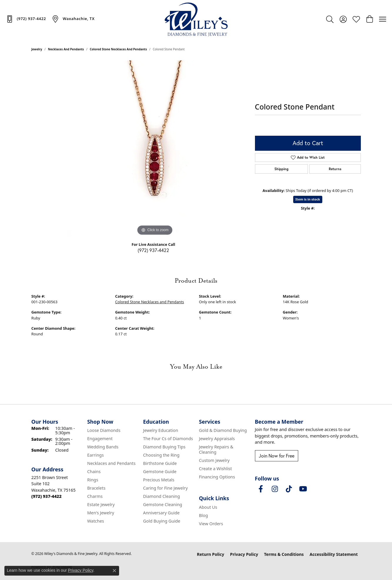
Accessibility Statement (334, 554)
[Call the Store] (47, 496)
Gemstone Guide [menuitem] (160, 472)
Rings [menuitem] (93, 480)
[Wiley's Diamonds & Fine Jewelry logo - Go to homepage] (196, 19)
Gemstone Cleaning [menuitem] (163, 504)
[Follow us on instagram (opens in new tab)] (275, 489)
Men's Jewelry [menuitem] (101, 513)
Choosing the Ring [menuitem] (161, 455)
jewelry (37, 49)
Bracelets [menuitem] (96, 488)
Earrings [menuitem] (96, 455)
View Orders (211, 524)
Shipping (281, 169)
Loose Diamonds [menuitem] (104, 430)
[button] (330, 19)
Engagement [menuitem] (100, 439)
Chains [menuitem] (94, 472)
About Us (208, 507)
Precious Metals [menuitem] (159, 480)
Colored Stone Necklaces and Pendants (118, 49)
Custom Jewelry (214, 460)
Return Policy (211, 554)
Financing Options (217, 477)
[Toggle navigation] (383, 19)
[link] (26, 19)
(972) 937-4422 (153, 250)
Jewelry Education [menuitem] (161, 430)
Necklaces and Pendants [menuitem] (111, 463)
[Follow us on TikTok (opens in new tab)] (289, 489)
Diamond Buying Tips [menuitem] (164, 447)
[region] (155, 149)
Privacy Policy (244, 554)
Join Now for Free (277, 456)
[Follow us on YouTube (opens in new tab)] (303, 489)
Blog (204, 515)
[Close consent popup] (114, 571)
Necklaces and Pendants (66, 49)
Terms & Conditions (284, 554)
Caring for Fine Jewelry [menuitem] (166, 488)
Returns (335, 169)
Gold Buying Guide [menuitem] (162, 521)
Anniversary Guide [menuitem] (161, 513)
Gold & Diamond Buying (223, 430)
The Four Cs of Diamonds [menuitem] (168, 439)
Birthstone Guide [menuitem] (160, 463)
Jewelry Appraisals (217, 439)
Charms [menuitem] (95, 496)
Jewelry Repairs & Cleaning (216, 449)
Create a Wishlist (216, 469)
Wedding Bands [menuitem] (103, 447)
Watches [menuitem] (96, 521)
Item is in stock (308, 199)
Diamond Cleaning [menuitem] (162, 496)
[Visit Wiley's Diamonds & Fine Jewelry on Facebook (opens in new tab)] (261, 489)
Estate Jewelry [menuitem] (101, 504)
